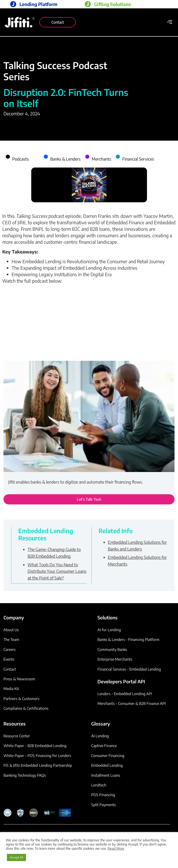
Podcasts (20, 159)
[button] (170, 22)
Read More (116, 848)
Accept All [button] (16, 857)
